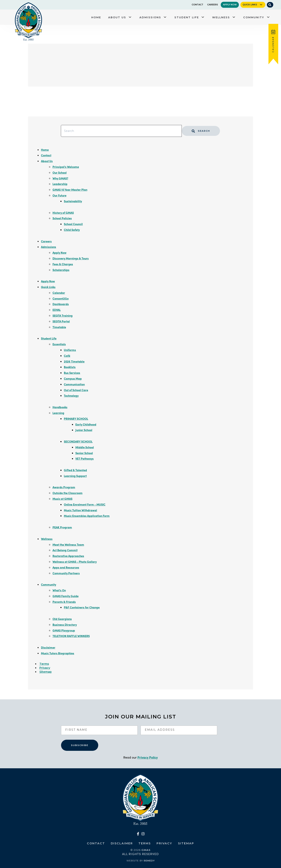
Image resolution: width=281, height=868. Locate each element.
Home (96, 17)
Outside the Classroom (68, 493)
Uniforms (70, 350)
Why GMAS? (60, 178)
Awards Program (64, 487)
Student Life (187, 17)
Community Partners (66, 573)
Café (67, 356)
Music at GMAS (62, 499)
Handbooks (60, 407)
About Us (117, 17)
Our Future (59, 195)
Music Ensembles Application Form (87, 516)
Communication (74, 384)
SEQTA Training (63, 315)
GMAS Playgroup (64, 630)
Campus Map (73, 378)
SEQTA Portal (61, 321)
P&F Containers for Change (82, 607)
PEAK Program (62, 527)
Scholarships (61, 270)
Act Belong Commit (65, 550)
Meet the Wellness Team (68, 544)
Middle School (85, 447)
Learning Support (75, 476)
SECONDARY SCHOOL (78, 441)
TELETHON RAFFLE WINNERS (71, 636)
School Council (73, 224)
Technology (71, 395)
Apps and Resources (66, 567)
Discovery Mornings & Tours (71, 258)
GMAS (146, 850)
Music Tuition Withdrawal (80, 510)
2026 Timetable (74, 361)
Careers (213, 5)
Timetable (59, 327)
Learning (58, 413)
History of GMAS (63, 213)
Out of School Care (76, 390)
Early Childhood (86, 424)
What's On (59, 590)
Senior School (84, 453)
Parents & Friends (64, 602)
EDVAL (57, 310)
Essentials (59, 344)
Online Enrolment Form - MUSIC (85, 504)
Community (254, 17)
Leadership (60, 184)
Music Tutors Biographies (58, 653)
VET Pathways (85, 458)
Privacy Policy (148, 757)
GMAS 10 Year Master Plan (70, 189)
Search (201, 131)
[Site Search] (270, 5)
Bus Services (72, 373)
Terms (44, 664)
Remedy (149, 861)
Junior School (84, 430)
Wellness (221, 17)
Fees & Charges (63, 264)
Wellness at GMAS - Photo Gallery (75, 562)
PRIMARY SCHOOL (76, 419)
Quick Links (250, 5)
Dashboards (61, 304)
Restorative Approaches (68, 556)
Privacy (45, 668)
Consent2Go (61, 298)
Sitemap (46, 672)
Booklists (70, 367)
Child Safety (72, 230)
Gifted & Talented (75, 470)
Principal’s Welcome (66, 167)
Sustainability (73, 201)
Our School (60, 172)
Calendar (59, 293)
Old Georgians (62, 619)
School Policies (62, 218)
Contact (197, 5)
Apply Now (230, 5)
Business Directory (65, 624)
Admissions (150, 17)
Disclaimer (48, 647)
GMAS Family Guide (66, 596)
